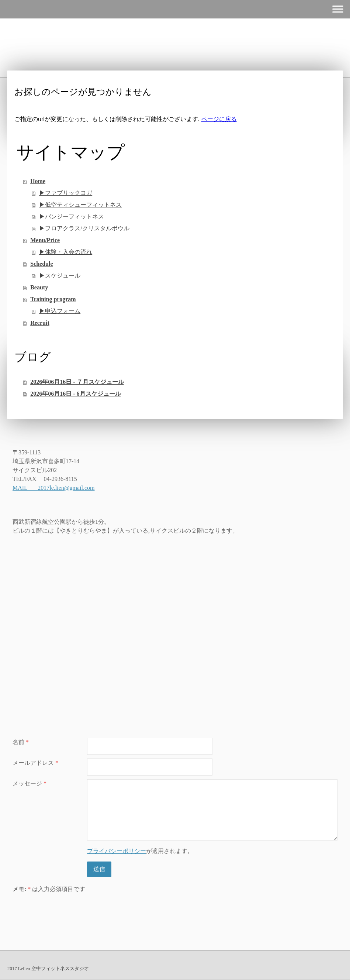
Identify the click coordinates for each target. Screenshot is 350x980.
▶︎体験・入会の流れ (66, 252)
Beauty (39, 287)
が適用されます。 (140, 851)
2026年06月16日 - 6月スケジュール (75, 394)
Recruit (40, 323)
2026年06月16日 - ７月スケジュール (77, 382)
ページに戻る (219, 119)
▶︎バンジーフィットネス (72, 216)
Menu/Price (45, 240)
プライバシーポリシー (117, 851)
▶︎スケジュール (60, 276)
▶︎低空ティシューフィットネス (80, 205)
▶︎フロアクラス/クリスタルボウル (84, 228)
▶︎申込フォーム (60, 311)
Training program (53, 299)
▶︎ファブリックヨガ (66, 193)
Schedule (41, 264)
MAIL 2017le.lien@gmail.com (54, 488)
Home (38, 181)
